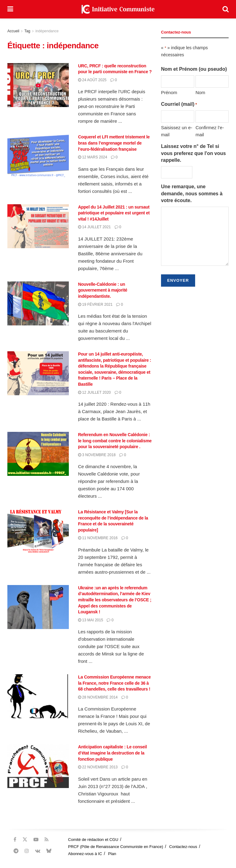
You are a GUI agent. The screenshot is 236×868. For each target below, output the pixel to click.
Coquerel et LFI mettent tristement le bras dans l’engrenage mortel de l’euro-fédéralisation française (114, 143)
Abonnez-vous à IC (85, 854)
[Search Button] (226, 9)
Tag (27, 31)
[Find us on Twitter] (25, 840)
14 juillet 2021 (94, 227)
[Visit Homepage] (118, 9)
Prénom (169, 92)
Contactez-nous (183, 847)
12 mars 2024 (93, 157)
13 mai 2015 (90, 620)
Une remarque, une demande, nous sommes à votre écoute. (192, 193)
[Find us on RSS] (47, 840)
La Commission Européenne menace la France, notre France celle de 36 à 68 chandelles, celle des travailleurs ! (114, 683)
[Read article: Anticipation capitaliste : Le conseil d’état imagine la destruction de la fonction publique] (38, 766)
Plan (112, 854)
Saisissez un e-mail (177, 131)
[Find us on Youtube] (36, 840)
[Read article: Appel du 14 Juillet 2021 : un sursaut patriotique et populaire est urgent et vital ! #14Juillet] (38, 226)
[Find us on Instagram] (27, 851)
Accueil (13, 31)
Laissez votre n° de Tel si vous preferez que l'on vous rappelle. (193, 153)
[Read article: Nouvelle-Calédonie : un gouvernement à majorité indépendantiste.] (38, 303)
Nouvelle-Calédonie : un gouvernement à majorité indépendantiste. (103, 290)
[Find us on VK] (38, 851)
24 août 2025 (92, 80)
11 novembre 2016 (98, 538)
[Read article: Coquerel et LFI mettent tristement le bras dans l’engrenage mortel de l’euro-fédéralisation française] (38, 156)
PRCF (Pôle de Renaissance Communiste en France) (116, 847)
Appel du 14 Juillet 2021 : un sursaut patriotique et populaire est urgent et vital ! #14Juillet (114, 213)
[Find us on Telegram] (16, 851)
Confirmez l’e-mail (210, 131)
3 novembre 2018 (97, 455)
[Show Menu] (10, 9)
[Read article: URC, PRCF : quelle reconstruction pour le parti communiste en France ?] (38, 85)
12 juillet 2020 (94, 392)
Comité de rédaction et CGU (93, 840)
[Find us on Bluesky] (49, 851)
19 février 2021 (95, 305)
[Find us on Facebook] (15, 840)
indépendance (47, 31)
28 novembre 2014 (98, 697)
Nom (200, 92)
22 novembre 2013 (98, 767)
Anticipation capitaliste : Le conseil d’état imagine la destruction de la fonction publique (112, 753)
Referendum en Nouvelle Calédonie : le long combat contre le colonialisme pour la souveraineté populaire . (115, 441)
